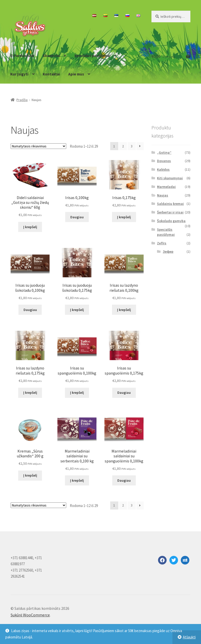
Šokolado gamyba (171, 221)
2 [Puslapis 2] (123, 146)
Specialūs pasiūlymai (166, 232)
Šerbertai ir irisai (170, 212)
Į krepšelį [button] (30, 227)
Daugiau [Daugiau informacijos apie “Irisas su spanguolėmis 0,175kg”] (124, 393)
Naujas (163, 195)
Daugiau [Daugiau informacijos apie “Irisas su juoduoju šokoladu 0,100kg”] (30, 310)
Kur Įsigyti (19, 74)
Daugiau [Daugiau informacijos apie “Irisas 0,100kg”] (77, 217)
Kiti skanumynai (170, 178)
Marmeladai (166, 187)
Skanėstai (51, 56)
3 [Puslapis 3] (132, 146)
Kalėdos (163, 169)
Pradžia (22, 100)
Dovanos (164, 161)
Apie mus (76, 74)
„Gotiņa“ (164, 152)
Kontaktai (51, 74)
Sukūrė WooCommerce (30, 615)
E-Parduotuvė (22, 56)
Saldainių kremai (170, 204)
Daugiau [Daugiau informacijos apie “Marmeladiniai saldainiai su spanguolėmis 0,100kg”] (124, 480)
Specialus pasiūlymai (92, 56)
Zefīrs (162, 243)
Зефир (168, 251)
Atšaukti (189, 637)
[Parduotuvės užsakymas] (38, 146)
